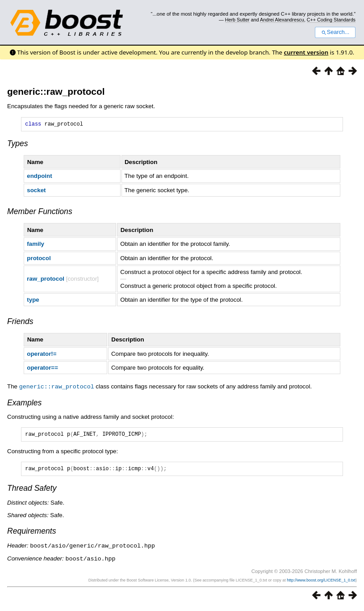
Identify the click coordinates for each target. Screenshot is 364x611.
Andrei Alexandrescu (282, 20)
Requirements (32, 535)
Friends (20, 323)
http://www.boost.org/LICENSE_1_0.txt (321, 583)
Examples (24, 404)
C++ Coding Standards (331, 20)
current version (306, 52)
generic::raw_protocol (56, 91)
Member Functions (40, 213)
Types (18, 145)
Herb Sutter (237, 20)
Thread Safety (32, 492)
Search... (335, 32)
